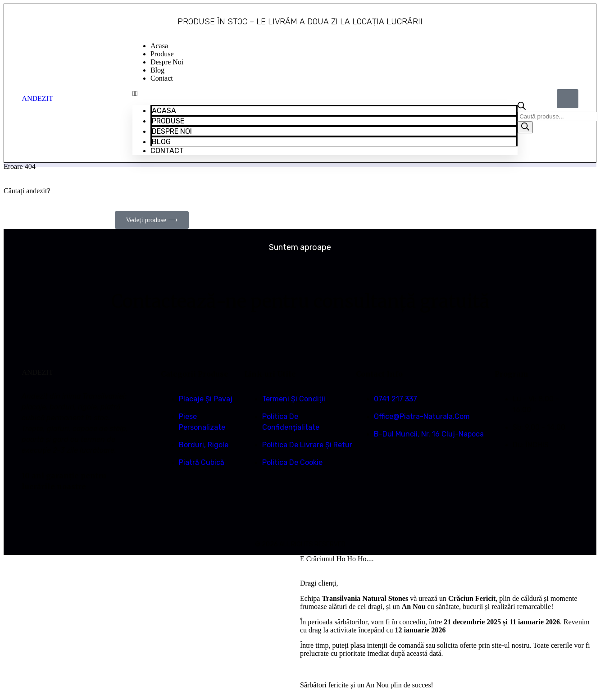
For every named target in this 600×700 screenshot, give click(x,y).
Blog (157, 70)
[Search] (525, 127)
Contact (162, 78)
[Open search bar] (522, 107)
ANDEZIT (37, 98)
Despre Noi (167, 62)
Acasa (159, 46)
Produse (162, 54)
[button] (325, 94)
